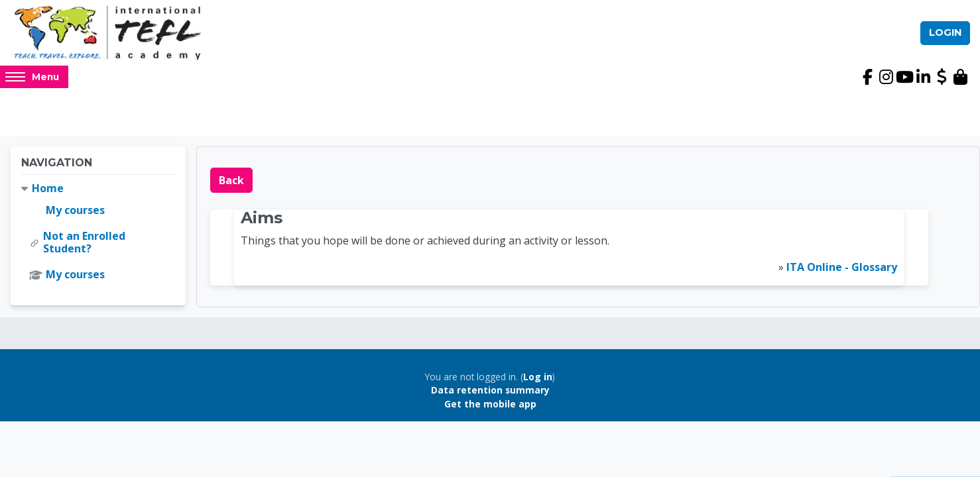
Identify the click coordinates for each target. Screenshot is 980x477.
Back (231, 180)
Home (48, 188)
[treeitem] (98, 232)
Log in (538, 377)
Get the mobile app (490, 404)
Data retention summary (490, 390)
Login (945, 32)
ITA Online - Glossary (842, 267)
